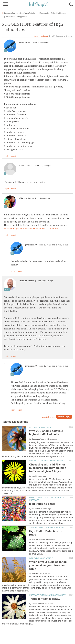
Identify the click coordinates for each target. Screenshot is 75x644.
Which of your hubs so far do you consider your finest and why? (48, 565)
